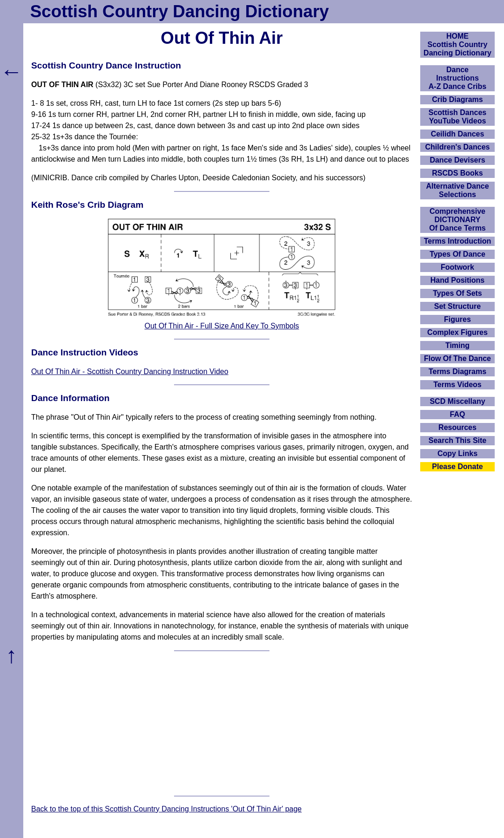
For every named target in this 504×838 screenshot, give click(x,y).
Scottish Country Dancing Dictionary (180, 11)
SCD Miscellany (457, 401)
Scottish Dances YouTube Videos (457, 117)
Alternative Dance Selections (457, 190)
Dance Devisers (457, 160)
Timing (457, 345)
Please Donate (457, 467)
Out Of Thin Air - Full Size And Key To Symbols (222, 326)
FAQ (458, 414)
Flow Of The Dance (457, 358)
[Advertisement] (222, 723)
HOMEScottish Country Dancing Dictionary (457, 44)
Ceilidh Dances (458, 134)
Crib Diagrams (457, 99)
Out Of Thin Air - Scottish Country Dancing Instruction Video (130, 371)
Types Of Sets (457, 293)
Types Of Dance (457, 254)
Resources (457, 427)
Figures (457, 319)
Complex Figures (457, 332)
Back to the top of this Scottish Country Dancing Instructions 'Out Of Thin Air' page (166, 809)
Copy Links (457, 453)
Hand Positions (457, 280)
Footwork (457, 267)
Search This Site (458, 440)
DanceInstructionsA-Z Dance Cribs (457, 78)
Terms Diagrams (457, 371)
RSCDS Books (457, 173)
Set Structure (457, 306)
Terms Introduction (458, 241)
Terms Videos (457, 385)
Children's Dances (458, 147)
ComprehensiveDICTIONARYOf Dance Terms (457, 220)
